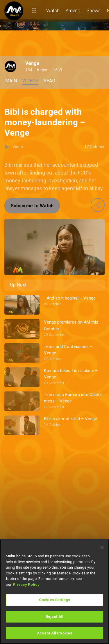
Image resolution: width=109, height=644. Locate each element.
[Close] (102, 547)
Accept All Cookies (54, 633)
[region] (54, 592)
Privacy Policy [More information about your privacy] (26, 584)
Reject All (54, 617)
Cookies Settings (54, 600)
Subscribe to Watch (32, 206)
